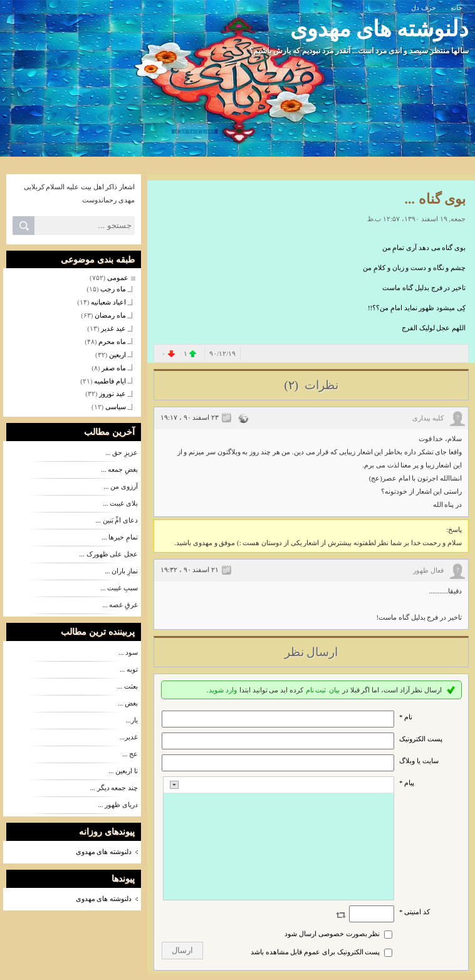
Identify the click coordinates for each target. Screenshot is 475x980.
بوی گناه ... (436, 199)
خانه (457, 8)
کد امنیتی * (415, 912)
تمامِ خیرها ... (120, 537)
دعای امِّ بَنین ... (117, 520)
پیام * (407, 783)
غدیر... (129, 737)
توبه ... (129, 669)
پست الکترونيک (421, 739)
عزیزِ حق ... (122, 452)
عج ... (130, 754)
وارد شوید (223, 690)
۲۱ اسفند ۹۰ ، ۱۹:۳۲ (190, 570)
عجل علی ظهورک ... (109, 554)
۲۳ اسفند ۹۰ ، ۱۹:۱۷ (190, 417)
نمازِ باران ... (121, 571)
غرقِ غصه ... (120, 605)
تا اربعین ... (123, 771)
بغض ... (128, 703)
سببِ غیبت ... (119, 588)
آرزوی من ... (121, 486)
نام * (406, 717)
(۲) (292, 385)
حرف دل (424, 8)
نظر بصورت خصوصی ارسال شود (332, 934)
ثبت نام (316, 690)
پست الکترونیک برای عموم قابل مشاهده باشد (316, 952)
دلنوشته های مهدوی (380, 29)
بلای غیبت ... (120, 503)
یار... (132, 720)
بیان (334, 690)
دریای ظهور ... (118, 805)
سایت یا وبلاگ (419, 761)
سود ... (128, 652)
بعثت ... (128, 686)
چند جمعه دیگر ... (114, 788)
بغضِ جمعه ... (119, 469)
